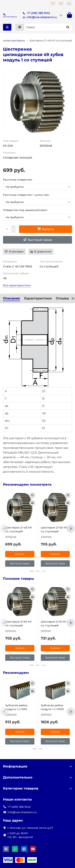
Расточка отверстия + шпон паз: (26, 195)
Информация (37, 766)
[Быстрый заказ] (37, 240)
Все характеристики (17, 285)
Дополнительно (37, 777)
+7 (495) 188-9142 (35, 13)
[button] (4, 529)
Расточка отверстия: (18, 180)
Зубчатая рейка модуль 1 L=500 (16, 707)
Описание (11, 298)
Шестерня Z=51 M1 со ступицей (54, 623)
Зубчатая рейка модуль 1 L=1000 (52, 707)
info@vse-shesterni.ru (39, 17)
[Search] (48, 27)
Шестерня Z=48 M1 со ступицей (18, 529)
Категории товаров (37, 788)
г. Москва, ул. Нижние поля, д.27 (30, 828)
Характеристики (38, 298)
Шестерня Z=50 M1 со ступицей (54, 529)
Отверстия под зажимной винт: (25, 210)
